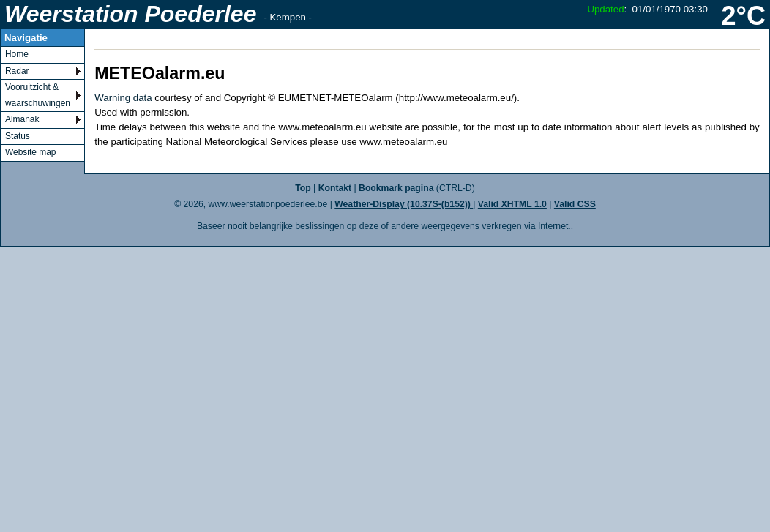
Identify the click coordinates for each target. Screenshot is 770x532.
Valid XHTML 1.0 (512, 204)
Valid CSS (575, 204)
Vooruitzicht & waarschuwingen (38, 95)
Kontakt (335, 188)
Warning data (123, 98)
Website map (30, 152)
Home (17, 54)
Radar (17, 71)
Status (18, 136)
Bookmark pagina (396, 188)
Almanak (22, 119)
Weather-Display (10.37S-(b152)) (404, 204)
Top (303, 188)
